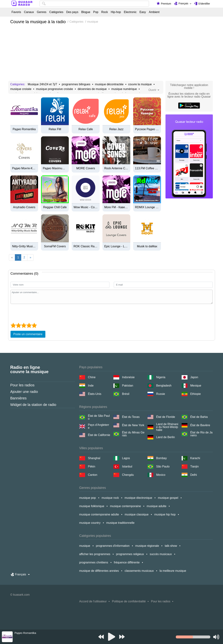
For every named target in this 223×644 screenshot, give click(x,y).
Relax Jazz (116, 129)
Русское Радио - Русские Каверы (147, 129)
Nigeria (161, 377)
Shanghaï (94, 458)
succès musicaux (161, 554)
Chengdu (128, 475)
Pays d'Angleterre (99, 426)
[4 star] (29, 325)
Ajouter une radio (24, 392)
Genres (42, 12)
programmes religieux (130, 554)
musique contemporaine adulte (99, 514)
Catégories (56, 12)
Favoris (16, 12)
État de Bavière (200, 425)
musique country (90, 523)
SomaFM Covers (55, 246)
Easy (143, 12)
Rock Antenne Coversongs (116, 168)
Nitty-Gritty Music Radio (24, 246)
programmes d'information (113, 546)
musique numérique (124, 89)
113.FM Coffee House (147, 168)
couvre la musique (140, 84)
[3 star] (24, 325)
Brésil (126, 394)
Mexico (161, 475)
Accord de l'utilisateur (93, 601)
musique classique (137, 514)
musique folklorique (92, 506)
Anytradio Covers (24, 207)
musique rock (110, 498)
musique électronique (138, 498)
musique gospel (168, 498)
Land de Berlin (166, 437)
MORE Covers (86, 168)
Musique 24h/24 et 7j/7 (42, 84)
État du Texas (131, 417)
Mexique (196, 386)
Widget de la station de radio (33, 405)
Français (183, 3)
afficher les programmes (95, 554)
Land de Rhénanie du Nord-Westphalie (167, 427)
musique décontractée (109, 84)
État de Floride (166, 417)
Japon (194, 377)
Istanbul (127, 466)
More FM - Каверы (116, 207)
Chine (92, 377)
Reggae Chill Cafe (55, 207)
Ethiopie (196, 394)
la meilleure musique (173, 571)
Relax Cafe (86, 129)
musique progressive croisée (55, 89)
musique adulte (156, 506)
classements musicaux (139, 571)
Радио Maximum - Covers (55, 168)
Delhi (194, 475)
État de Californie (99, 435)
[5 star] (34, 325)
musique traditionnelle (120, 523)
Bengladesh (164, 386)
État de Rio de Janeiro (201, 434)
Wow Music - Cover (86, 207)
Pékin (92, 466)
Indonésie (128, 377)
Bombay (162, 458)
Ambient (154, 12)
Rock (105, 12)
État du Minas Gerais (133, 434)
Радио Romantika (24, 129)
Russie (161, 394)
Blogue (86, 12)
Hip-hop (116, 12)
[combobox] (94, 4)
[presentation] (38, 313)
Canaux (29, 12)
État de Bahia (199, 417)
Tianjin (195, 466)
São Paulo (163, 466)
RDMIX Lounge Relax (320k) (147, 207)
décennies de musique (92, 89)
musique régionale (147, 546)
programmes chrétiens (94, 562)
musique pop (88, 498)
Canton (93, 475)
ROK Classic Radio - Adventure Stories (86, 246)
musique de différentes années (99, 571)
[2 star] (18, 325)
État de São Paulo (99, 417)
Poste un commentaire (28, 334)
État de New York (133, 425)
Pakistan (128, 386)
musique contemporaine (125, 506)
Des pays (72, 12)
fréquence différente (127, 562)
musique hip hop (165, 514)
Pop (96, 12)
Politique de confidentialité (129, 601)
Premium (166, 4)
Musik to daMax (147, 246)
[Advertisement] (112, 54)
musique (85, 546)
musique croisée (21, 89)
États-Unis (95, 394)
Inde (91, 386)
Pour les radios (22, 385)
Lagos (126, 458)
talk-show (171, 546)
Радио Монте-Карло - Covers (24, 168)
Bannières (19, 398)
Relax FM (55, 129)
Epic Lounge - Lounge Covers (116, 246)
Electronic (130, 12)
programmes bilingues (76, 84)
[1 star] (13, 325)
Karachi (195, 458)
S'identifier (204, 4)
